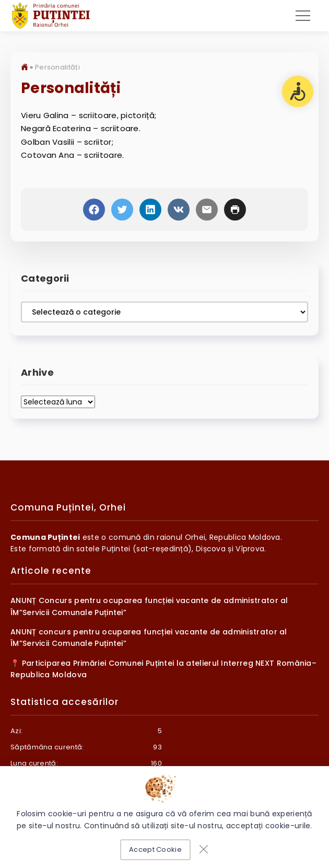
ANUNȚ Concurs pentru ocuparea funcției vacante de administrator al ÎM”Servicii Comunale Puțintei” (149, 608)
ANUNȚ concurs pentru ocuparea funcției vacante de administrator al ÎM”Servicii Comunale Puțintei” (149, 639)
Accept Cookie (155, 849)
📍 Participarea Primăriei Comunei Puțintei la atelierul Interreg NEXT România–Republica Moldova (163, 670)
